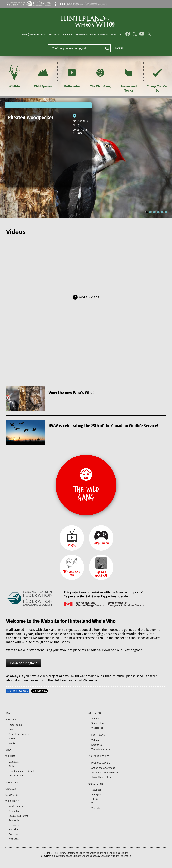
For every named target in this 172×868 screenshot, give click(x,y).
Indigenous (68, 35)
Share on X (39, 691)
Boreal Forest (16, 811)
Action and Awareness (103, 768)
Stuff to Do (97, 745)
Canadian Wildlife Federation (116, 856)
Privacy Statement (68, 853)
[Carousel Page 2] (150, 212)
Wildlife (14, 76)
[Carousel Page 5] (162, 212)
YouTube (96, 808)
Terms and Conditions (108, 853)
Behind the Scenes (19, 734)
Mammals (14, 762)
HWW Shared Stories (102, 777)
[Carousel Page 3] (154, 212)
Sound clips (98, 723)
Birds (11, 766)
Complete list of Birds (81, 131)
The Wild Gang (100, 76)
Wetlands (14, 839)
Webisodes (97, 728)
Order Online (51, 853)
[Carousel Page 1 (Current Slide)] (147, 212)
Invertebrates (16, 776)
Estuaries (14, 830)
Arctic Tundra (16, 807)
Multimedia (72, 76)
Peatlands (14, 820)
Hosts (12, 729)
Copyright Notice (87, 853)
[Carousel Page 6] (166, 212)
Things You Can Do (158, 78)
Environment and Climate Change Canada (76, 856)
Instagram (97, 794)
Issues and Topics (129, 78)
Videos (95, 719)
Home (25, 35)
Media (93, 35)
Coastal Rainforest (18, 816)
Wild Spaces (43, 76)
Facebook (96, 790)
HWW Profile (15, 725)
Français (119, 48)
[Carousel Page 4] (158, 212)
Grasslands (15, 834)
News (44, 35)
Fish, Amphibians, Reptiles (23, 771)
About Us (34, 35)
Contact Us (116, 35)
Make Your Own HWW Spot (105, 773)
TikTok (95, 799)
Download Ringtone (24, 663)
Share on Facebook (18, 691)
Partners (13, 739)
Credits (124, 853)
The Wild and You (101, 749)
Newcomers (82, 35)
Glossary (103, 35)
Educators (54, 35)
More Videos (89, 297)
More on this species (80, 123)
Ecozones (14, 825)
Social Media (96, 784)
